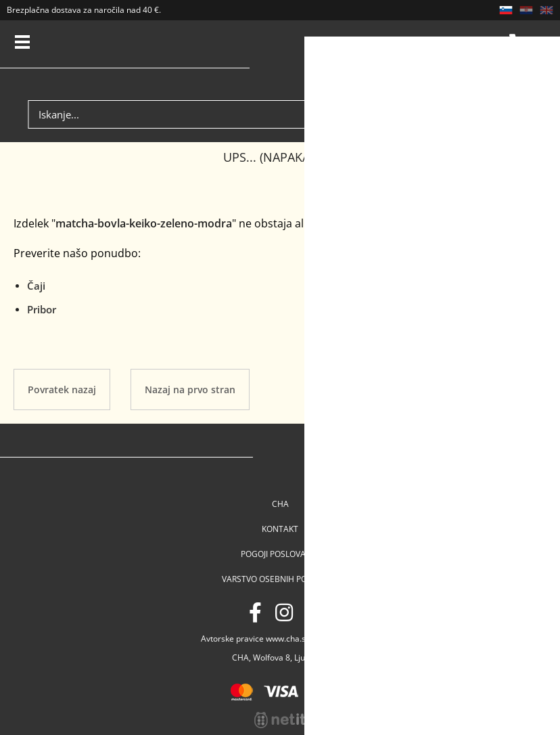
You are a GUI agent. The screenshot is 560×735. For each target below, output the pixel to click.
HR (526, 10)
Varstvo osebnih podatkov (280, 579)
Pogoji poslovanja (280, 554)
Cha (280, 504)
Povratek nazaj (62, 389)
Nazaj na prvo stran (190, 389)
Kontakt (280, 529)
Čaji (36, 286)
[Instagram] (284, 612)
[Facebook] (255, 612)
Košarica (519, 44)
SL (506, 10)
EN (546, 10)
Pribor (42, 309)
